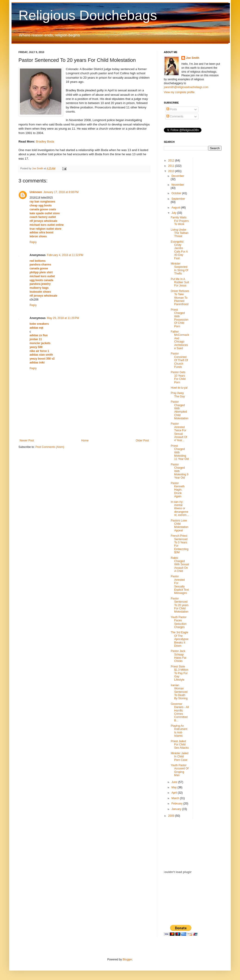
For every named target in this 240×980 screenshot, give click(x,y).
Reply (33, 242)
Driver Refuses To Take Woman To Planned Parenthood (180, 298)
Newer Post (27, 441)
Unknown (36, 192)
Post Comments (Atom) (50, 447)
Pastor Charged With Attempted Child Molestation (180, 410)
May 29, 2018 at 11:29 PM (63, 318)
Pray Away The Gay (178, 395)
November (178, 185)
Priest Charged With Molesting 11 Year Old (180, 453)
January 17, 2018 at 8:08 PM (61, 192)
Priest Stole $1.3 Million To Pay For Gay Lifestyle (180, 673)
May (174, 787)
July (174, 213)
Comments (175, 116)
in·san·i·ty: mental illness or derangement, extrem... (180, 509)
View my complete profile (179, 92)
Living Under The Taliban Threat (180, 233)
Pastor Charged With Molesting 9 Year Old (180, 471)
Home (85, 441)
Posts (172, 109)
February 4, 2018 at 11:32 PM (65, 255)
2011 (172, 166)
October (177, 193)
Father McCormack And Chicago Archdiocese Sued (180, 340)
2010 (172, 171)
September (178, 199)
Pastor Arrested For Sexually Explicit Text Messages (180, 585)
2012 (172, 161)
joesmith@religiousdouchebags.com (186, 87)
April (175, 793)
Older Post (142, 441)
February (177, 804)
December (178, 176)
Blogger (127, 959)
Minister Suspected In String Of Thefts (180, 269)
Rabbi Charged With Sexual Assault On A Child (180, 565)
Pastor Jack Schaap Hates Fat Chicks (178, 656)
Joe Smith (193, 58)
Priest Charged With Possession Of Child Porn (180, 318)
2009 (172, 816)
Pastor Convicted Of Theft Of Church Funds (179, 360)
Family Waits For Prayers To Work (180, 221)
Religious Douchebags (88, 15)
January (177, 809)
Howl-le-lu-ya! (179, 388)
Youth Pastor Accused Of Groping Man (180, 770)
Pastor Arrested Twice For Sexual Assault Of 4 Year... (179, 432)
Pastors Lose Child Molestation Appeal (180, 526)
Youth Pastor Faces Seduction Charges (179, 622)
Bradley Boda (45, 141)
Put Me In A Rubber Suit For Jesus (180, 282)
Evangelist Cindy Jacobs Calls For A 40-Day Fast (179, 250)
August (176, 208)
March (176, 798)
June (175, 782)
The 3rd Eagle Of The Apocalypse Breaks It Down (180, 639)
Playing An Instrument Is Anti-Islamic (179, 731)
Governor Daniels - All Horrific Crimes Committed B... (180, 712)
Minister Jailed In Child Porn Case (180, 757)
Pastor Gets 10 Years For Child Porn (178, 377)
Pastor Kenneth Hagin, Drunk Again (178, 490)
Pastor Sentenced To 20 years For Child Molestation (180, 605)
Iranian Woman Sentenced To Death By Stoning (179, 692)
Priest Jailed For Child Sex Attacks (180, 745)
